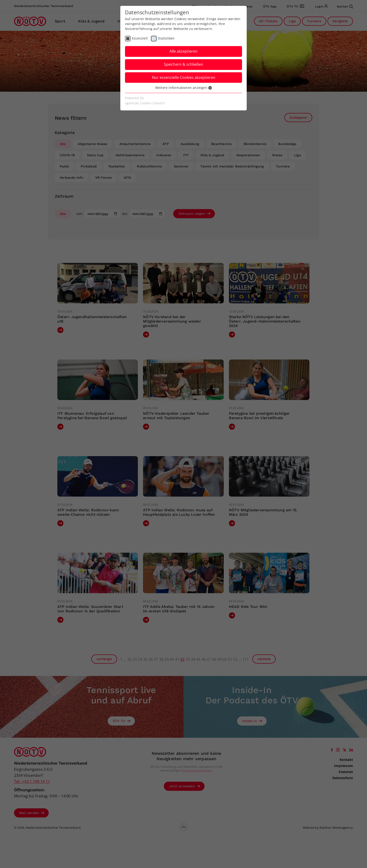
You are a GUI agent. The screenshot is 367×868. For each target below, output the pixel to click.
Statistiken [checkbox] (166, 38)
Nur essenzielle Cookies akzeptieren (184, 77)
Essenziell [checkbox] (140, 38)
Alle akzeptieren (183, 51)
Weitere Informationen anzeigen (183, 88)
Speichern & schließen (183, 64)
